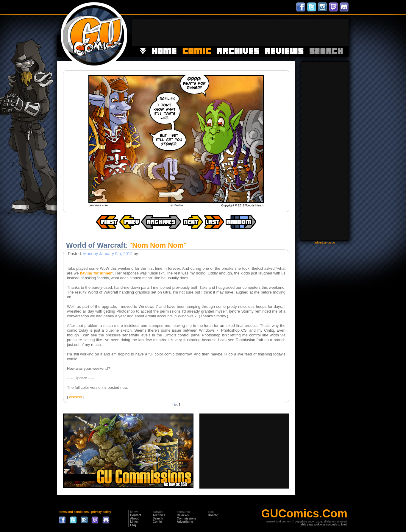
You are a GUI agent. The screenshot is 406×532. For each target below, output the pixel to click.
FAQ (133, 525)
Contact (136, 515)
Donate (213, 515)
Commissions (187, 518)
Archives (159, 515)
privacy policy (101, 512)
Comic (157, 522)
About (134, 518)
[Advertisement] (240, 32)
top (176, 405)
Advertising (185, 522)
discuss (75, 397)
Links (134, 522)
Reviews (183, 515)
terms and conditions (74, 512)
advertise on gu (325, 242)
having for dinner (96, 273)
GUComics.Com (304, 514)
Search (158, 518)
